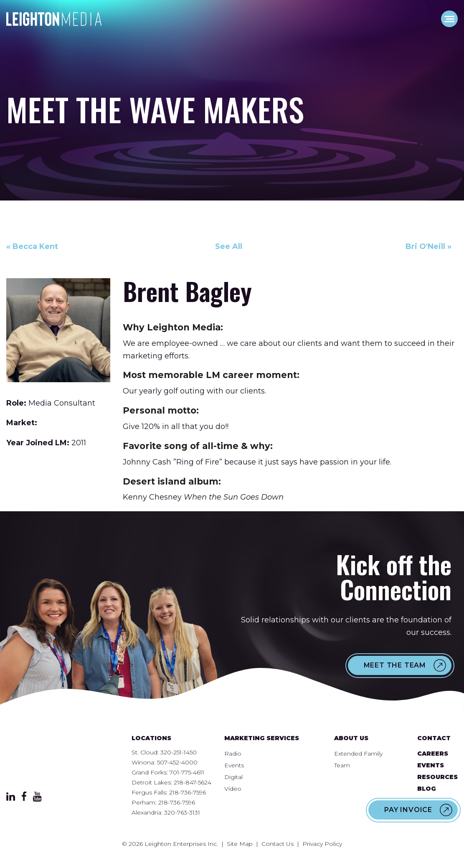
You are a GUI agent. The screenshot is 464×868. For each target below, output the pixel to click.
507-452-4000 (177, 762)
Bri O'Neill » (429, 246)
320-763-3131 (182, 812)
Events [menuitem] (234, 765)
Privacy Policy (322, 844)
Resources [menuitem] (437, 777)
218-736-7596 (188, 792)
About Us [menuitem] (351, 738)
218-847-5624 (193, 782)
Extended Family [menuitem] (358, 754)
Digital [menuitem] (233, 777)
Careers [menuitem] (433, 754)
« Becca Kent (32, 246)
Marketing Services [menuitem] (262, 738)
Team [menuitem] (342, 765)
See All (229, 246)
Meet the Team (395, 665)
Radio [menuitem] (233, 754)
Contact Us (278, 844)
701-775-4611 (187, 772)
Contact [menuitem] (434, 738)
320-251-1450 (179, 752)
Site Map (240, 844)
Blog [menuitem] (427, 789)
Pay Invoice (408, 810)
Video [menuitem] (233, 789)
